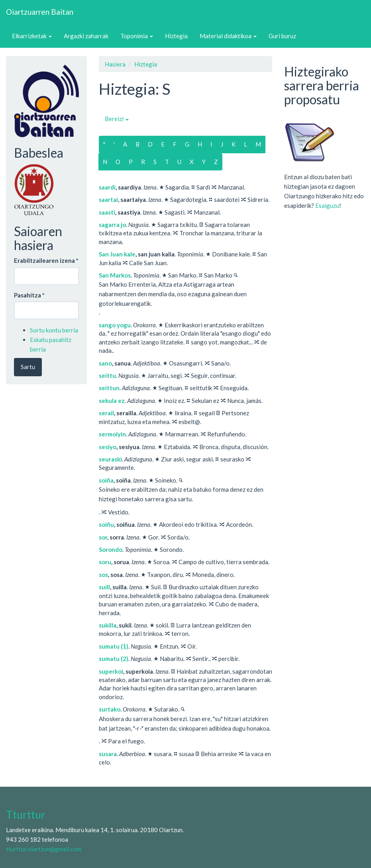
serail (106, 413)
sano (105, 363)
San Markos (115, 275)
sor (103, 537)
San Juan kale (117, 254)
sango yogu (115, 325)
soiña (106, 480)
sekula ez (112, 401)
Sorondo (111, 549)
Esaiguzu (327, 205)
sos (103, 575)
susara (108, 754)
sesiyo (108, 447)
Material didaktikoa (228, 36)
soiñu (106, 524)
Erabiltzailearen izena (46, 260)
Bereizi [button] (117, 119)
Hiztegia (176, 36)
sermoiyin (112, 434)
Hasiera (115, 64)
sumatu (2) (114, 659)
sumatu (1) (114, 646)
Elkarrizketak (32, 36)
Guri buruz (282, 36)
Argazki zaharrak (86, 36)
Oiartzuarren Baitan (40, 12)
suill (104, 587)
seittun (109, 388)
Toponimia (137, 36)
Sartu (28, 367)
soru (105, 562)
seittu (107, 375)
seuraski (110, 459)
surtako (110, 709)
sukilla (108, 625)
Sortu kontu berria (54, 330)
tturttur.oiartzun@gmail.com (44, 849)
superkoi (111, 671)
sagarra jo (112, 225)
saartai (108, 199)
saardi (107, 187)
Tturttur (26, 815)
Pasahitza (29, 295)
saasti (107, 212)
